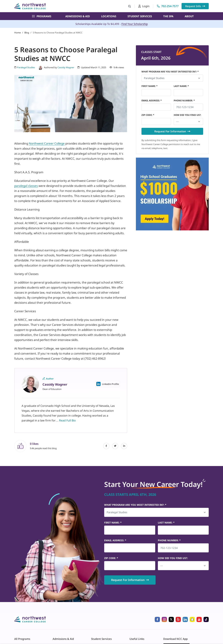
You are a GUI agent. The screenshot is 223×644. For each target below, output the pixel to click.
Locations (109, 16)
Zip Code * (148, 115)
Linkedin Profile (108, 384)
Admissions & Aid (78, 16)
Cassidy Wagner (66, 67)
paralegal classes (26, 186)
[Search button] (130, 6)
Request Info (195, 6)
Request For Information (172, 131)
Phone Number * (184, 100)
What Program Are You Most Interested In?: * (170, 72)
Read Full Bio (67, 420)
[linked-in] (124, 446)
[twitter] (115, 446)
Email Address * (152, 100)
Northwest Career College (47, 143)
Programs (42, 16)
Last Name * (181, 86)
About (189, 16)
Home (18, 33)
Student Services (140, 16)
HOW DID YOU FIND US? (187, 115)
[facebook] (106, 446)
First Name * (149, 86)
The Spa (168, 16)
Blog (27, 33)
